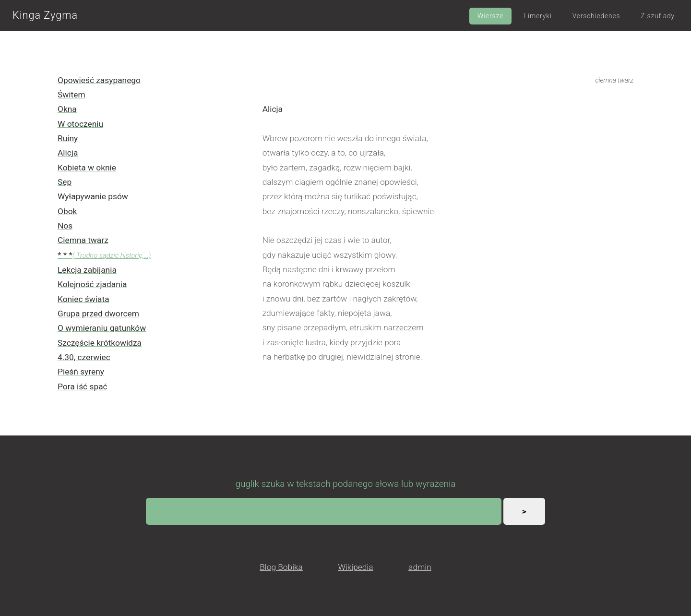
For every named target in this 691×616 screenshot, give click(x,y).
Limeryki (538, 16)
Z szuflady (658, 16)
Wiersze (490, 16)
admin (420, 567)
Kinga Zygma (45, 15)
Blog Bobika (281, 567)
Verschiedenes (596, 16)
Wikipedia (355, 567)
